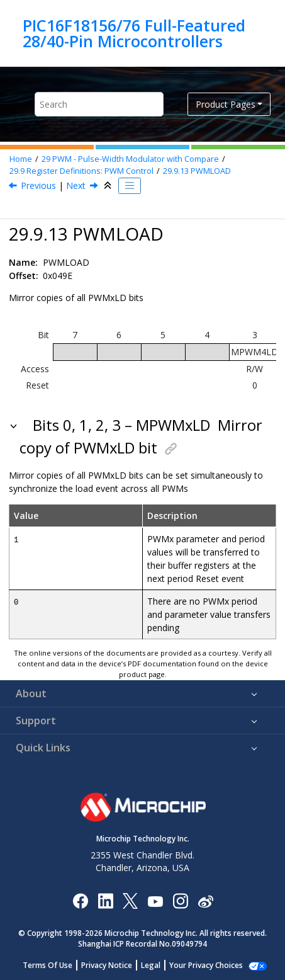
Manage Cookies (206, 965)
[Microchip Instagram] (180, 900)
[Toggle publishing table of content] (130, 186)
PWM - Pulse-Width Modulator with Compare (130, 159)
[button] (15, 425)
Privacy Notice (114, 965)
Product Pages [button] (226, 104)
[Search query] (99, 104)
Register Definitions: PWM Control (81, 171)
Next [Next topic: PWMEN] (76, 185)
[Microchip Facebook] (80, 900)
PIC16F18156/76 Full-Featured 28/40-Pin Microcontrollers (134, 33)
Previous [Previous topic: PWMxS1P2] (38, 185)
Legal (158, 965)
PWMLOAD (197, 171)
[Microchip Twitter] (130, 900)
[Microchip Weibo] (205, 900)
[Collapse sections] (109, 186)
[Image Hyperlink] (155, 900)
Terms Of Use (54, 965)
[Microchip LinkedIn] (105, 900)
